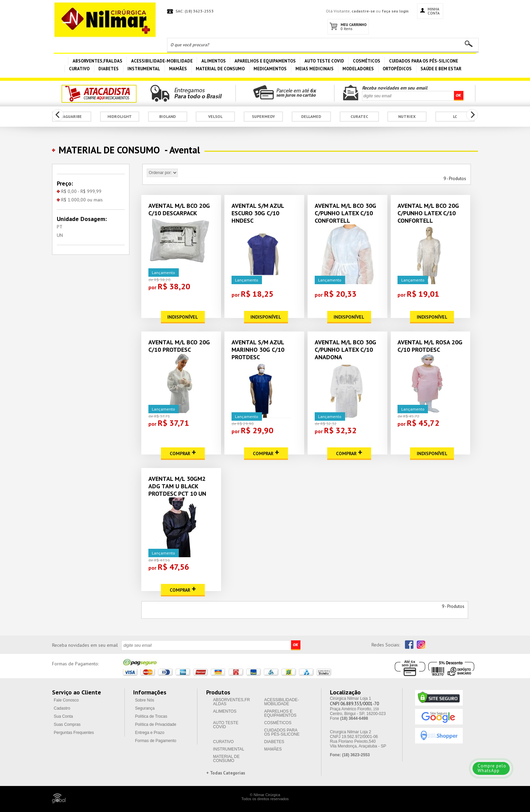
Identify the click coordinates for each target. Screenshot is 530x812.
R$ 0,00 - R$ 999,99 (79, 191)
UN (60, 235)
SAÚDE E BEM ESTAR (441, 69)
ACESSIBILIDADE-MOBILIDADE (162, 61)
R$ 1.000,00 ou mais (80, 200)
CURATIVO (79, 69)
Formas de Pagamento (155, 741)
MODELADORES (358, 69)
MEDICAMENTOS (270, 69)
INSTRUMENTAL (144, 69)
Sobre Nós (144, 700)
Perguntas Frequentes (74, 733)
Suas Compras (67, 724)
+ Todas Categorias (226, 773)
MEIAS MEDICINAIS (315, 69)
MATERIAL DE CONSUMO (220, 69)
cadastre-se (363, 11)
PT (60, 227)
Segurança (145, 708)
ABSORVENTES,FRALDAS (98, 61)
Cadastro (62, 708)
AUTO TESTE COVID (324, 61)
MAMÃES (178, 69)
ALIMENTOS (214, 61)
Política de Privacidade (155, 724)
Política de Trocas (151, 716)
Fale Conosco (66, 700)
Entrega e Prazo (150, 733)
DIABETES (109, 69)
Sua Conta (63, 716)
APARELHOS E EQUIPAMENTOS (265, 61)
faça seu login (395, 11)
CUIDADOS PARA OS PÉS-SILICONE (424, 61)
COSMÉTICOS (367, 61)
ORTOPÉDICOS (397, 69)
